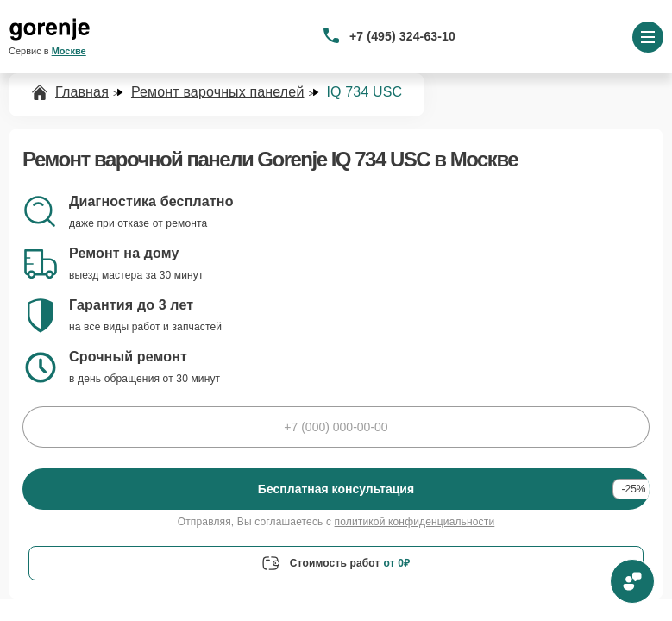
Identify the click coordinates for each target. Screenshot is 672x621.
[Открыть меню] (648, 37)
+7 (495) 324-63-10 (402, 36)
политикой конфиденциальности (415, 522)
